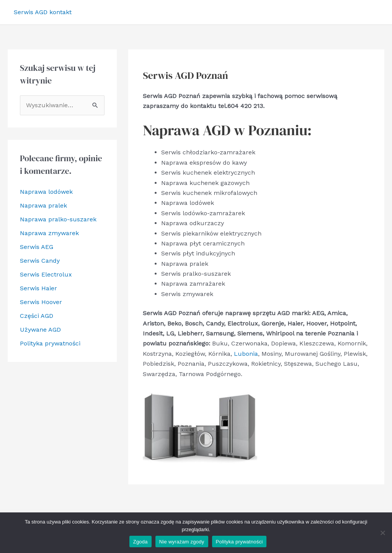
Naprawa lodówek (46, 192)
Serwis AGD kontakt (43, 12)
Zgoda (140, 542)
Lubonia (246, 354)
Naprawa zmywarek (49, 233)
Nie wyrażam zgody (182, 542)
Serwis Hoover (41, 302)
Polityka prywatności (50, 343)
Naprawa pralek (43, 205)
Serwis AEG (37, 247)
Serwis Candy (40, 261)
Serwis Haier (38, 288)
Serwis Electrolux (46, 274)
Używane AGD (40, 330)
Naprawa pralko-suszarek (58, 219)
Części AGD (37, 316)
